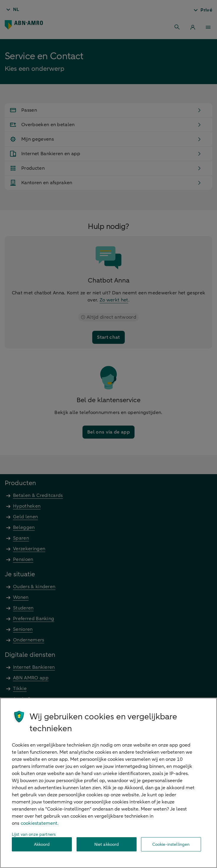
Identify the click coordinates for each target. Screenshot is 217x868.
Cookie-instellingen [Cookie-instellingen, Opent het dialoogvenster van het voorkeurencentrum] (171, 844)
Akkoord (42, 844)
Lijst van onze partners (34, 834)
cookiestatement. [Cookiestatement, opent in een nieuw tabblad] (40, 823)
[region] (108, 783)
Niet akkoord (107, 844)
